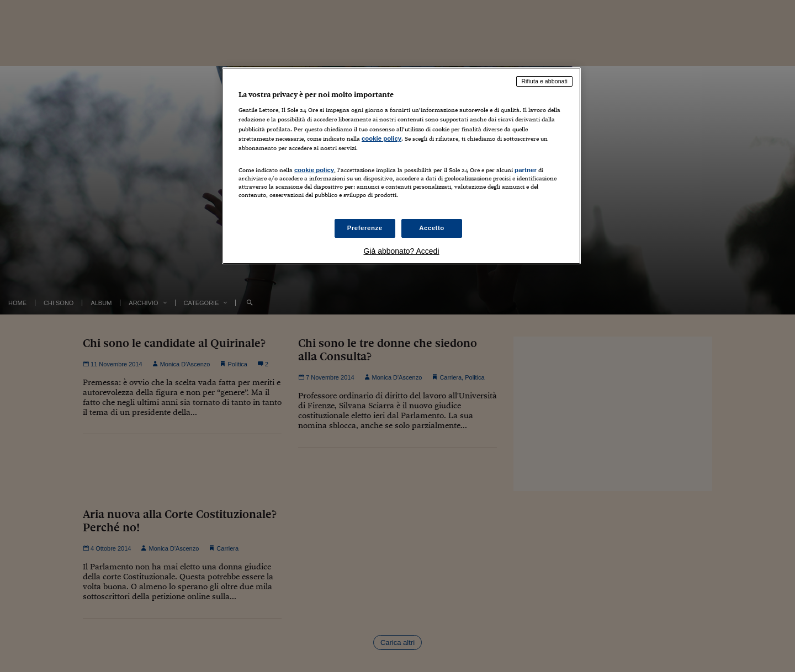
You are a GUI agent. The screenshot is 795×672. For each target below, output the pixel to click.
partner (526, 170)
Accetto (432, 228)
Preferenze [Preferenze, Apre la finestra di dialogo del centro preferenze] (365, 228)
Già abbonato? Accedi (402, 251)
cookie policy (381, 138)
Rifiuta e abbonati (544, 81)
